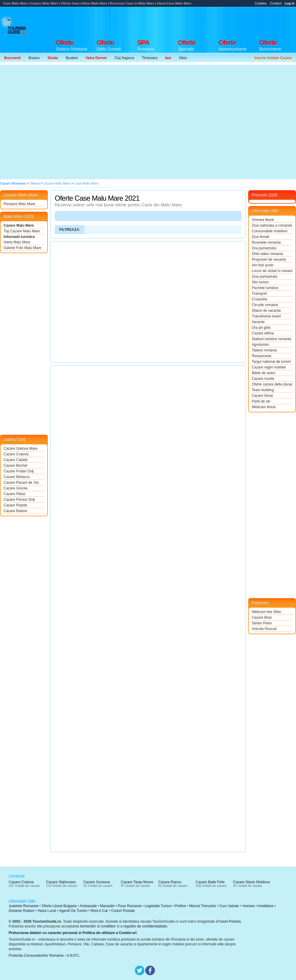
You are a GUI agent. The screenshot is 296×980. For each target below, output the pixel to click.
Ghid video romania (267, 254)
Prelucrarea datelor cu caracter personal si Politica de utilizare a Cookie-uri (73, 933)
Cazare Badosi (15, 511)
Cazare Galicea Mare (20, 448)
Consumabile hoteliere (270, 231)
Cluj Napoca (124, 58)
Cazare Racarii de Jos (21, 483)
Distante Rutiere (22, 911)
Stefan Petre (262, 623)
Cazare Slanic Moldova (251, 882)
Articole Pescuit (264, 629)
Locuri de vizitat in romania (272, 271)
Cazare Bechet (15, 466)
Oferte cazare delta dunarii (272, 384)
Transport (259, 294)
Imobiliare (266, 906)
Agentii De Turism (73, 911)
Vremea (248, 906)
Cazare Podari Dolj (19, 471)
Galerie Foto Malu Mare (22, 248)
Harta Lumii (47, 911)
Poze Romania (130, 906)
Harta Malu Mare (17, 242)
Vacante (258, 322)
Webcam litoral (264, 407)
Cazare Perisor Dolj (19, 500)
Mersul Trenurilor (203, 906)
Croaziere (260, 299)
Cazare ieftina (263, 333)
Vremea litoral (263, 220)
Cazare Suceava (97, 882)
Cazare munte (263, 379)
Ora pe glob (261, 328)
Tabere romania (264, 350)
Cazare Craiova (16, 454)
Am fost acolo (263, 265)
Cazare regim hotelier (269, 367)
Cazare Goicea (16, 488)
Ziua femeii (261, 237)
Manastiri (107, 906)
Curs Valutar (229, 906)
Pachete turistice (265, 288)
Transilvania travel (266, 316)
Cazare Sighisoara (61, 882)
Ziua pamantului (264, 277)
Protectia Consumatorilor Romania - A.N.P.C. (44, 956)
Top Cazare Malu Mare (22, 231)
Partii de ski (261, 401)
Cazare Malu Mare (19, 225)
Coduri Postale (123, 911)
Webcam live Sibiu (266, 612)
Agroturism (260, 345)
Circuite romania (265, 305)
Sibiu (183, 58)
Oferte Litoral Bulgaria (59, 906)
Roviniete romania (266, 242)
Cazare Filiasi (15, 494)
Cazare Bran (262, 618)
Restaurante (261, 356)
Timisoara (149, 58)
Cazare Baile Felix (210, 882)
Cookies (261, 3)
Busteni (72, 58)
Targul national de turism (271, 362)
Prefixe (180, 906)
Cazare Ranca (170, 882)
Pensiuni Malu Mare (19, 204)
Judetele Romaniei (23, 906)
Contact (276, 3)
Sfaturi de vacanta (266, 311)
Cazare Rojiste (15, 505)
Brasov (34, 58)
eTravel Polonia (228, 921)
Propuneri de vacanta (269, 259)
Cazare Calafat (16, 460)
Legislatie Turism (158, 906)
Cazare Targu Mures (137, 882)
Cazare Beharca (17, 477)
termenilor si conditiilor (98, 926)
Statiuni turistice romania (271, 339)
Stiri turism (260, 282)
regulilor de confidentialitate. (146, 926)
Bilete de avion (264, 373)
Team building (263, 390)
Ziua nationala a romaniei (272, 225)
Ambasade (88, 906)
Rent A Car (99, 911)
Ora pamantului (264, 248)
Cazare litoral (262, 396)
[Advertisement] (56, 122)
